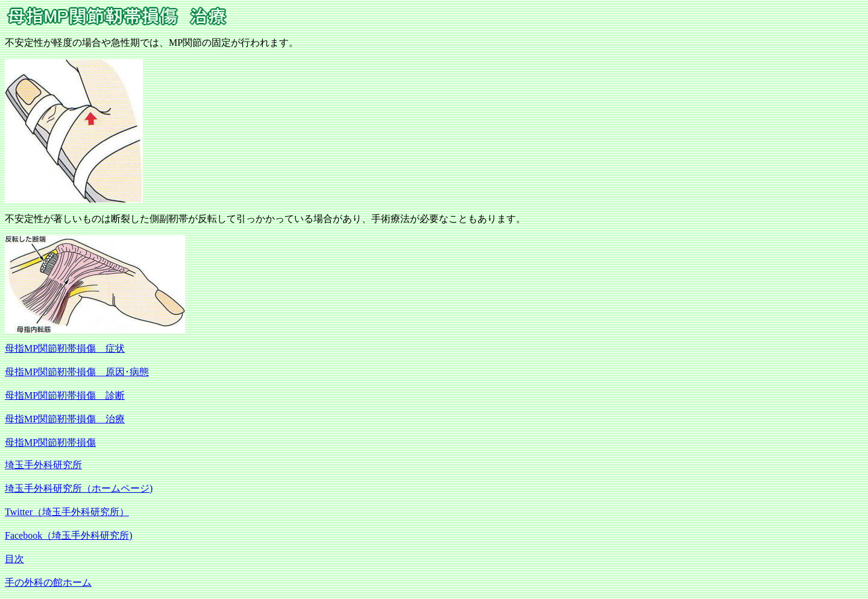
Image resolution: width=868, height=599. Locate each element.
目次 (14, 559)
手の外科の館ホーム (48, 582)
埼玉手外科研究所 (43, 465)
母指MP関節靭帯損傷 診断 (65, 395)
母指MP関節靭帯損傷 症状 (65, 348)
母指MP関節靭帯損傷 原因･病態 (77, 372)
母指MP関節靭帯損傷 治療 (65, 419)
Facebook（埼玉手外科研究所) (69, 535)
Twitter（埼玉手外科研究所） (67, 512)
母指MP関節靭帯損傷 (50, 442)
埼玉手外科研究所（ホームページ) (79, 488)
